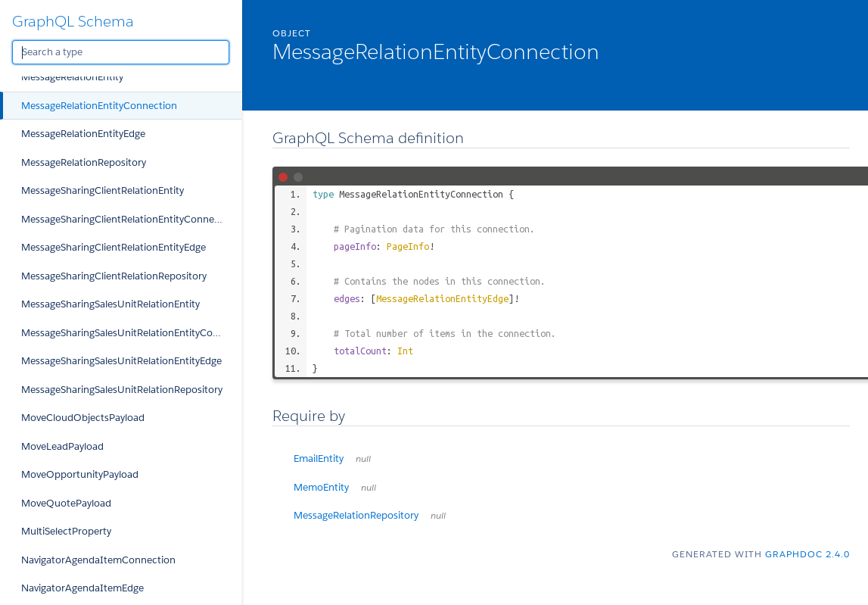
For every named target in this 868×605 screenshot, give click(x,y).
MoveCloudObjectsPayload (83, 418)
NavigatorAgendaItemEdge (82, 588)
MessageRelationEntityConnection (99, 106)
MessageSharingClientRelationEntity (103, 190)
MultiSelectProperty (66, 531)
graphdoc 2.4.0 (807, 554)
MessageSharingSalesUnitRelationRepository (122, 390)
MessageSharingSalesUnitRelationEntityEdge (121, 361)
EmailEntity (332, 458)
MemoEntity (335, 487)
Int (405, 351)
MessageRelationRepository (84, 162)
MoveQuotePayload (66, 503)
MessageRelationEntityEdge (83, 134)
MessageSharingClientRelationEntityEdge (114, 247)
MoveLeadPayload (62, 446)
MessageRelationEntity (72, 77)
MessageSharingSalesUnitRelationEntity (110, 304)
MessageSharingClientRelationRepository (114, 276)
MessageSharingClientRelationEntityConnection (129, 219)
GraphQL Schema (73, 21)
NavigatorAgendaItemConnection (98, 560)
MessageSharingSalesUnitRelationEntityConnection (131, 333)
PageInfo (408, 246)
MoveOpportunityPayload (80, 474)
